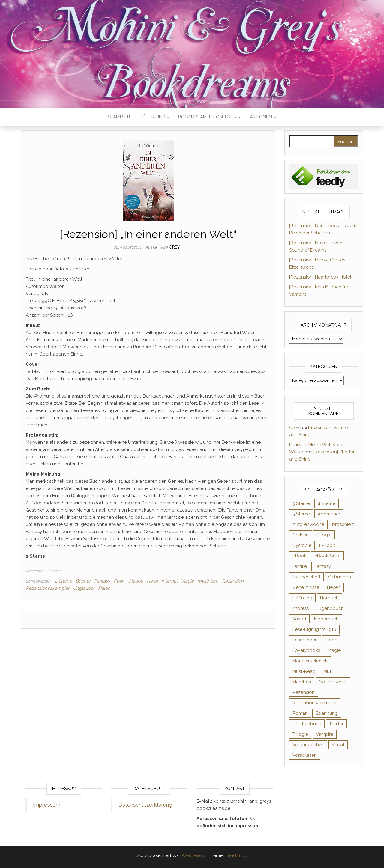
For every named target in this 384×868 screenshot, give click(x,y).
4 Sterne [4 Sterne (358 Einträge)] (327, 503)
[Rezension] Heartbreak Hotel (320, 277)
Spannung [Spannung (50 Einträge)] (327, 713)
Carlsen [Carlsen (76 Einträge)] (301, 535)
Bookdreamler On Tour (210, 117)
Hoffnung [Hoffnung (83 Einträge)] (302, 598)
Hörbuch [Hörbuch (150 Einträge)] (329, 598)
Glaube (136, 581)
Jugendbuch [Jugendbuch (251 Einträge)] (330, 608)
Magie (187, 581)
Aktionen (263, 117)
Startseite (121, 117)
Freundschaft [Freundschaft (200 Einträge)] (306, 577)
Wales (103, 588)
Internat (169, 581)
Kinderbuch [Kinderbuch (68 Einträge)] (326, 619)
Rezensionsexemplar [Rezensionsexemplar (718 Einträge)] (315, 703)
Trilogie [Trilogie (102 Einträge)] (300, 734)
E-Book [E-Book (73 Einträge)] (327, 545)
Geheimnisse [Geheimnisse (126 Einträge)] (306, 587)
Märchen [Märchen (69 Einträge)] (302, 682)
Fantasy (102, 581)
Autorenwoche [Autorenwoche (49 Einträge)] (308, 524)
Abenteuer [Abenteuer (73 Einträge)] (329, 514)
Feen (119, 581)
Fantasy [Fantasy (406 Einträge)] (323, 566)
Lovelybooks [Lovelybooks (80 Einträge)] (306, 650)
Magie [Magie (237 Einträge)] (334, 650)
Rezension (233, 581)
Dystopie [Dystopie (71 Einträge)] (302, 545)
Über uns (156, 117)
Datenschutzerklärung (145, 805)
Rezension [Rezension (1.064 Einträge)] (304, 692)
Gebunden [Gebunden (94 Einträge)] (340, 577)
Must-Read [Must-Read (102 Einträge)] (304, 671)
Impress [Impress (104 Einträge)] (301, 608)
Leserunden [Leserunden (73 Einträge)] (305, 640)
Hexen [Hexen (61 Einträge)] (334, 587)
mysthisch (208, 581)
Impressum (47, 805)
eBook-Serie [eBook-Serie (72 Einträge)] (327, 556)
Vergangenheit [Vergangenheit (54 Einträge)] (308, 745)
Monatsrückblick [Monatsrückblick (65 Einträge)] (310, 661)
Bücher (55, 571)
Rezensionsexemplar (48, 588)
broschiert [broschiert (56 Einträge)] (343, 524)
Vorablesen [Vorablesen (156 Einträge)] (305, 755)
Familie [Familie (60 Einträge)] (300, 566)
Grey (174, 247)
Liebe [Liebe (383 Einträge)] (331, 640)
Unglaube (83, 588)
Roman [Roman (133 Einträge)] (300, 713)
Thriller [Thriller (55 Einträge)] (336, 724)
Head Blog (236, 855)
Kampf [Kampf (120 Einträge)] (299, 619)
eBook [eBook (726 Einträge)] (300, 556)
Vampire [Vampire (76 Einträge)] (325, 734)
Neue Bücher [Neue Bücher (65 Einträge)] (333, 682)
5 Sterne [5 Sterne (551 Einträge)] (301, 514)
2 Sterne (63, 581)
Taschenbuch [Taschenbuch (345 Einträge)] (307, 724)
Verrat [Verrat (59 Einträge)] (338, 745)
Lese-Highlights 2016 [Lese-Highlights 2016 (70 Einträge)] (314, 629)
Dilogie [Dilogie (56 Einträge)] (324, 535)
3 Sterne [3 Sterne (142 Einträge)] (301, 503)
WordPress (193, 855)
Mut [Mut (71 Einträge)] (327, 671)
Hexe (152, 581)
